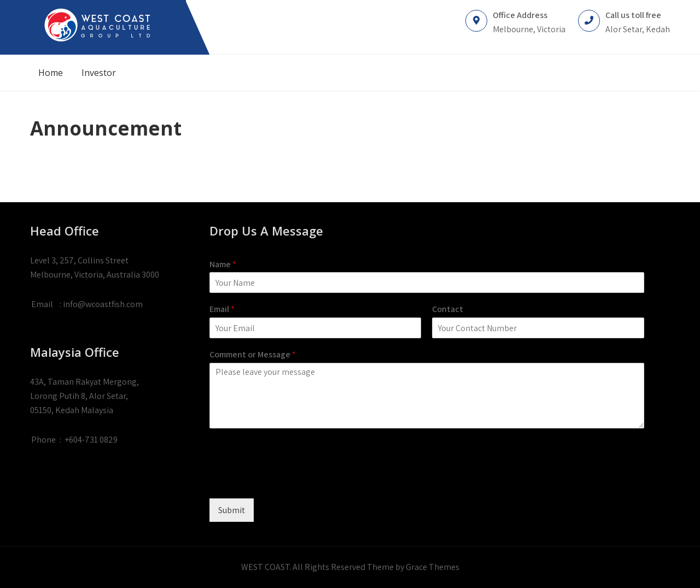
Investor (99, 73)
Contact (448, 309)
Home (51, 73)
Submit (232, 510)
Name (223, 264)
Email (222, 309)
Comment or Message (253, 355)
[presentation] (293, 480)
